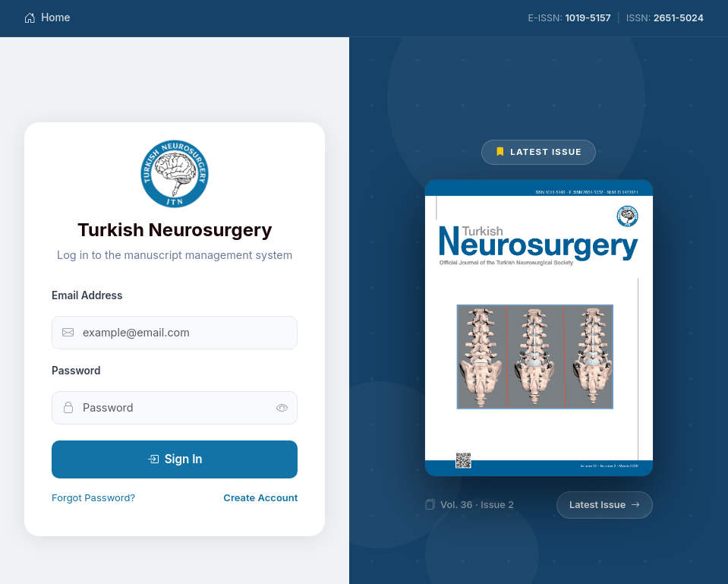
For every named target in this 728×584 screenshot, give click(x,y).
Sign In (175, 459)
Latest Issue (605, 505)
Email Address (87, 295)
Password (76, 371)
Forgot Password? (93, 497)
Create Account (260, 497)
